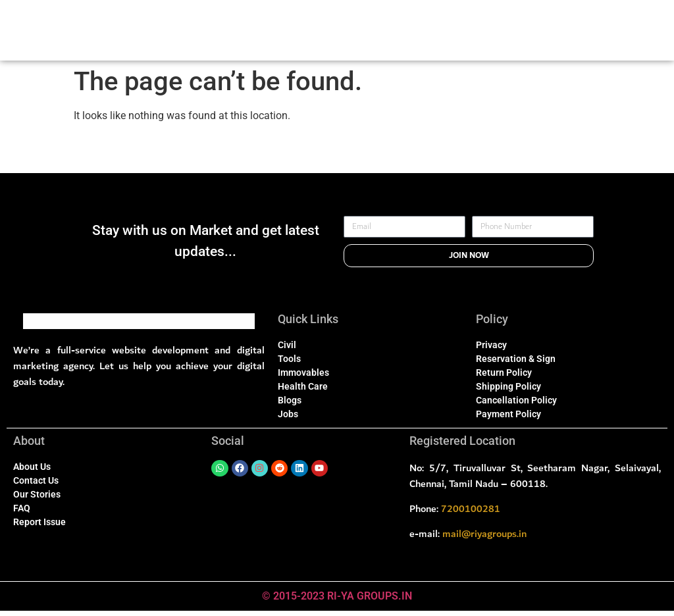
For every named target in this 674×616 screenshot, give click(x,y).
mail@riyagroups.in (484, 539)
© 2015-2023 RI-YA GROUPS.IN (337, 601)
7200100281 (471, 514)
